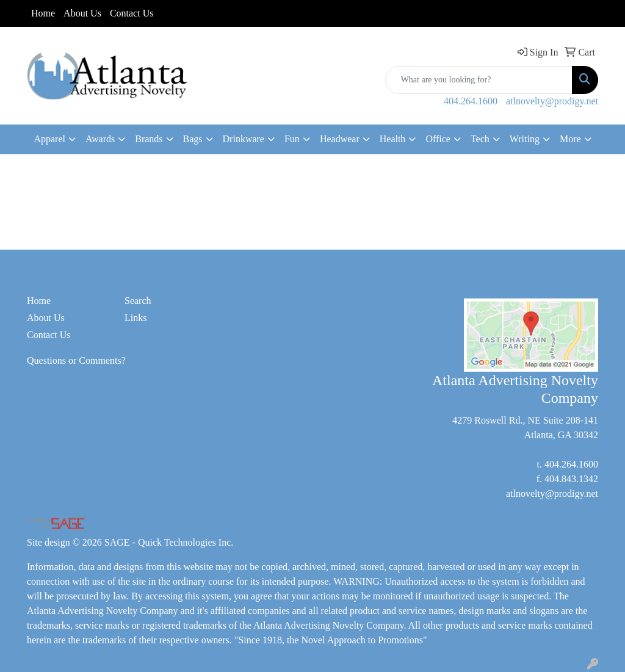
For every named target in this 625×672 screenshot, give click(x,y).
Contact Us (132, 13)
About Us (82, 13)
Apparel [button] (49, 139)
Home (43, 13)
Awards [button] (100, 139)
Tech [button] (480, 139)
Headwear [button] (340, 139)
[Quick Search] (479, 80)
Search (138, 301)
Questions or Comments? (76, 360)
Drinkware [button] (244, 139)
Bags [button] (193, 139)
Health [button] (393, 139)
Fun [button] (292, 139)
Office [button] (438, 139)
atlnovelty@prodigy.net (552, 101)
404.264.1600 (471, 101)
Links (135, 318)
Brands (149, 139)
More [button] (570, 139)
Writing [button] (525, 139)
